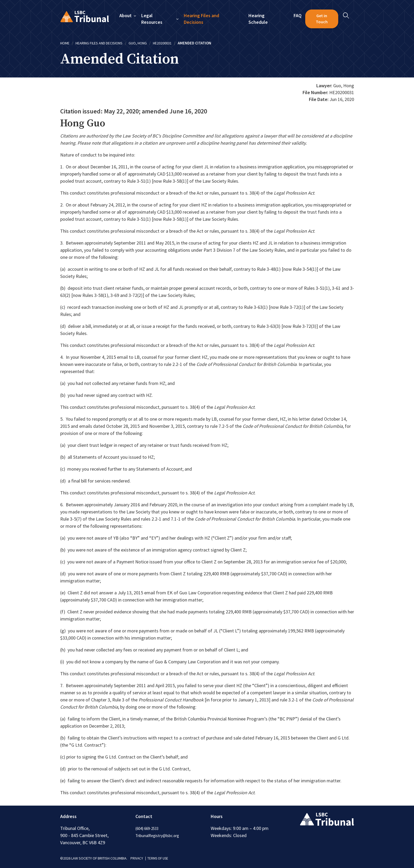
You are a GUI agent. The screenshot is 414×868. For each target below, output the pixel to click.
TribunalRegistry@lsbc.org (160, 835)
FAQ (298, 15)
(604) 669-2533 (149, 828)
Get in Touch (322, 19)
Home (65, 43)
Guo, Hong (146, 43)
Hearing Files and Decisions (202, 19)
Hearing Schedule (258, 19)
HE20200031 (172, 43)
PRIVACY (137, 858)
